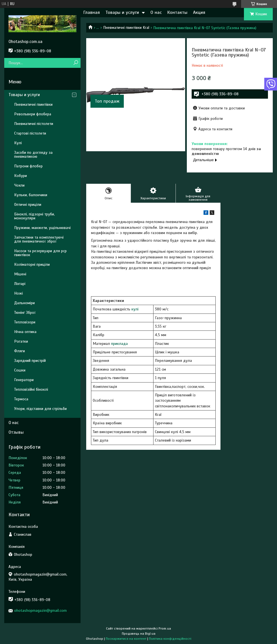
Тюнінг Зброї (25, 313)
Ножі (19, 293)
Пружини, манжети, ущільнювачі (42, 228)
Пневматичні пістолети (34, 124)
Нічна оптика (25, 332)
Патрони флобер (28, 166)
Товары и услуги (122, 12)
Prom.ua (165, 628)
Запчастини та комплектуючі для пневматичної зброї (39, 239)
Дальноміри (24, 303)
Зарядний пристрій (30, 361)
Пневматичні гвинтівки (33, 104)
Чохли (19, 185)
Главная (92, 12)
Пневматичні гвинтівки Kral (126, 28)
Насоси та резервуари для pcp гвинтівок (40, 253)
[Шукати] (76, 63)
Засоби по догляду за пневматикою (33, 154)
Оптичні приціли (28, 205)
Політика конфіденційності (170, 639)
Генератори (24, 380)
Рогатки (21, 341)
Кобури (20, 176)
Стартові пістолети (30, 133)
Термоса (21, 399)
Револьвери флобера (33, 114)
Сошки (20, 370)
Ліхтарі (20, 284)
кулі (135, 309)
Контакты (177, 12)
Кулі (18, 143)
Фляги (20, 351)
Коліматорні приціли (32, 264)
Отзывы (16, 432)
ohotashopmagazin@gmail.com (40, 610)
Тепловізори (25, 322)
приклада (119, 344)
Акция (199, 12)
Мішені (20, 274)
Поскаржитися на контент (126, 639)
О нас (156, 12)
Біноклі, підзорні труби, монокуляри (34, 216)
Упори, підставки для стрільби (40, 409)
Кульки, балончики (31, 195)
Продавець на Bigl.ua (139, 634)
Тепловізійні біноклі (31, 389)
